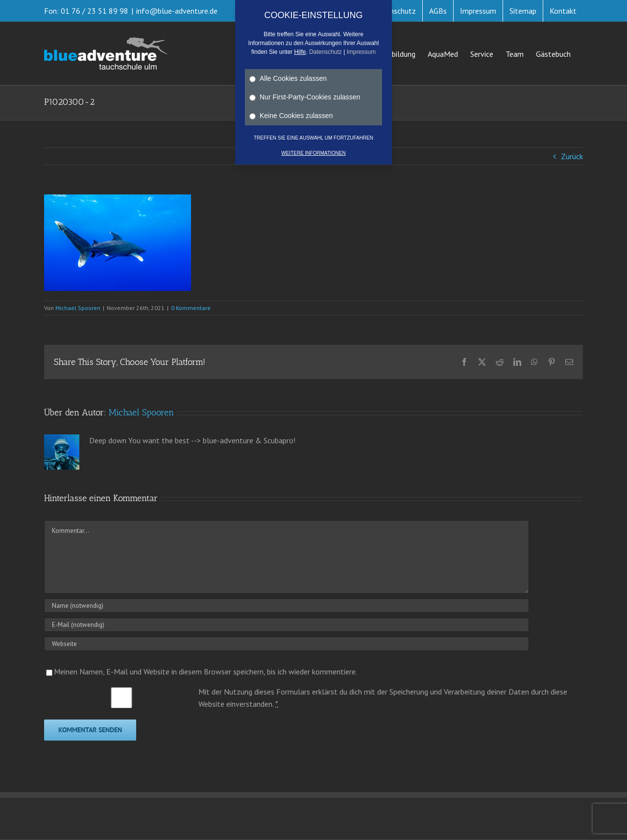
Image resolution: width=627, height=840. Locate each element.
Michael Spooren (78, 308)
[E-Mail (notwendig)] (287, 625)
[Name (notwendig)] (287, 606)
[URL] (287, 644)
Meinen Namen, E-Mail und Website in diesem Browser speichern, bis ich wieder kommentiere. (205, 672)
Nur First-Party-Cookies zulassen (305, 97)
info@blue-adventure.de (177, 11)
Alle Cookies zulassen (288, 78)
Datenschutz (326, 52)
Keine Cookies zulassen (291, 116)
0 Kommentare (191, 308)
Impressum (361, 52)
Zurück (572, 156)
